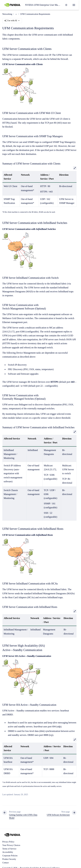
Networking (7, 14)
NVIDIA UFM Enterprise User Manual (43, 5)
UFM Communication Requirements (35, 14)
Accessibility (8, 852)
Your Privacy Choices (11, 845)
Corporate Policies (10, 856)
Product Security (9, 859)
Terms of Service (9, 849)
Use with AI (12, 21)
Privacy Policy (8, 842)
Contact (6, 863)
